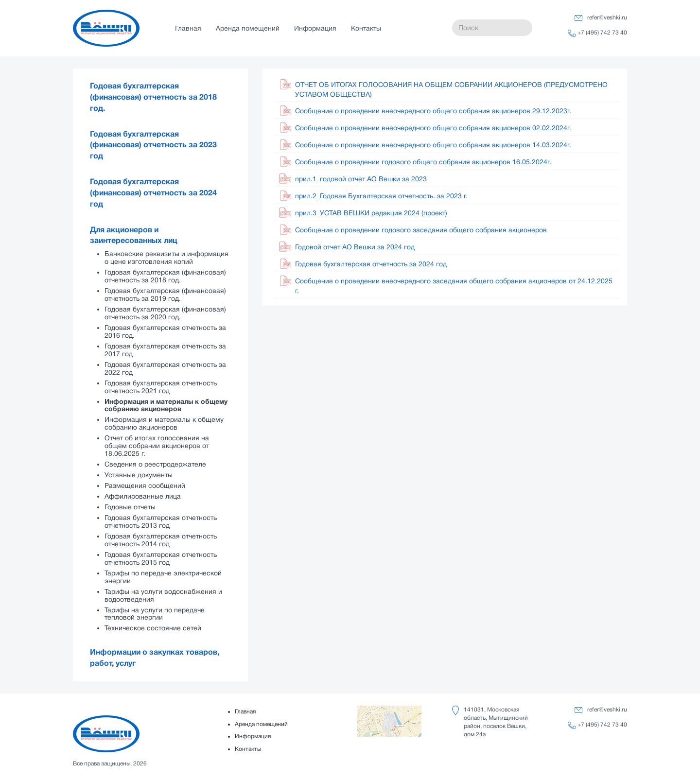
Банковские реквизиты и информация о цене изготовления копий (166, 258)
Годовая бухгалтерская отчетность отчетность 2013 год (161, 521)
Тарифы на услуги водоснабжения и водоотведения (163, 595)
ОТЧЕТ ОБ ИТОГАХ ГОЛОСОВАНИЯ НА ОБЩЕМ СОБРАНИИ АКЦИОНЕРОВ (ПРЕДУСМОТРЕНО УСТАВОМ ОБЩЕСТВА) (451, 89)
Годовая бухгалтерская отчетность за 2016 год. (165, 331)
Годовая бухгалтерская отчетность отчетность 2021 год (161, 387)
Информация (315, 28)
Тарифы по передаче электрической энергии (163, 577)
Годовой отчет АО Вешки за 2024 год (355, 247)
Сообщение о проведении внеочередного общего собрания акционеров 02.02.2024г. (433, 128)
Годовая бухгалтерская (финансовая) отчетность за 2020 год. (165, 313)
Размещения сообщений (145, 485)
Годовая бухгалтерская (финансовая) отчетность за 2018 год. (153, 97)
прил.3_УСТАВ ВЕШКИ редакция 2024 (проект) (371, 213)
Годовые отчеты (130, 507)
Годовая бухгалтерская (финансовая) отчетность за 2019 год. (165, 295)
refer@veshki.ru (607, 17)
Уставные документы (139, 475)
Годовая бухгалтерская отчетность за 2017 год (165, 350)
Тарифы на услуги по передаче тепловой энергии (155, 614)
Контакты (366, 28)
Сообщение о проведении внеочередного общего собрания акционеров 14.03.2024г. (433, 145)
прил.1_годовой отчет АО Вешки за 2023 (361, 179)
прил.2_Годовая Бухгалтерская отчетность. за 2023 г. (381, 196)
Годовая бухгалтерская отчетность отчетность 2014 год (161, 540)
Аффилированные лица (143, 496)
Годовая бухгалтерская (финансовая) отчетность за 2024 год (153, 193)
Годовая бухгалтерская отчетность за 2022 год (165, 368)
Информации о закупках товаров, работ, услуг (155, 658)
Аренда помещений (248, 28)
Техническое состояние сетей (153, 628)
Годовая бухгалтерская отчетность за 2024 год (371, 264)
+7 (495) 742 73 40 (602, 33)
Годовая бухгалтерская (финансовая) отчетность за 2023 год (153, 145)
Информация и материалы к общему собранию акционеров (166, 405)
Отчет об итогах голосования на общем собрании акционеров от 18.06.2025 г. (157, 446)
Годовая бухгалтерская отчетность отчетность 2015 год (161, 558)
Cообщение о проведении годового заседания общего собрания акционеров (421, 230)
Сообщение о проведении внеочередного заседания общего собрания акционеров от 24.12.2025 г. (454, 286)
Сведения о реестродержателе (155, 464)
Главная (188, 28)
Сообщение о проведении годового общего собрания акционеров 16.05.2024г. (423, 162)
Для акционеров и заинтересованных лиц (134, 235)
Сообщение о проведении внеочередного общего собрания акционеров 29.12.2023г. (433, 111)
